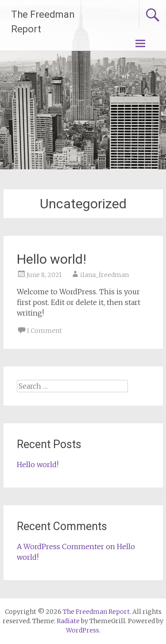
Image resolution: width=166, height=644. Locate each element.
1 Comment (44, 331)
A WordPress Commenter (60, 546)
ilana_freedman (104, 275)
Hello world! (52, 259)
